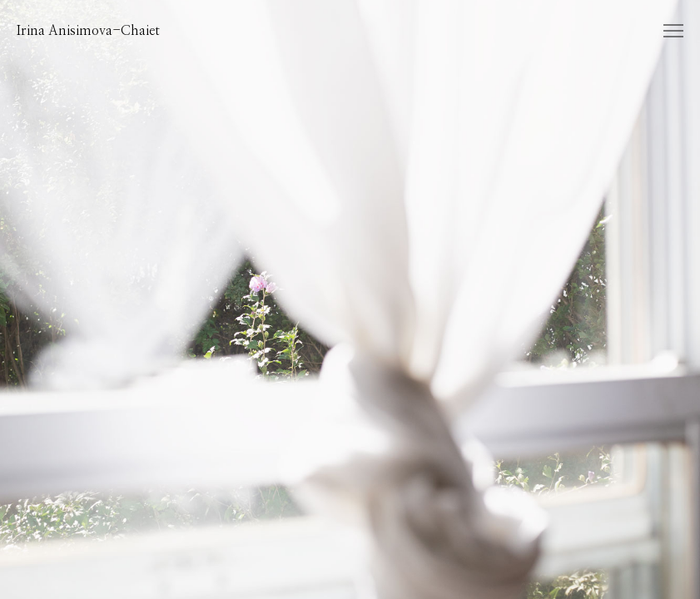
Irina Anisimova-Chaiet (88, 31)
